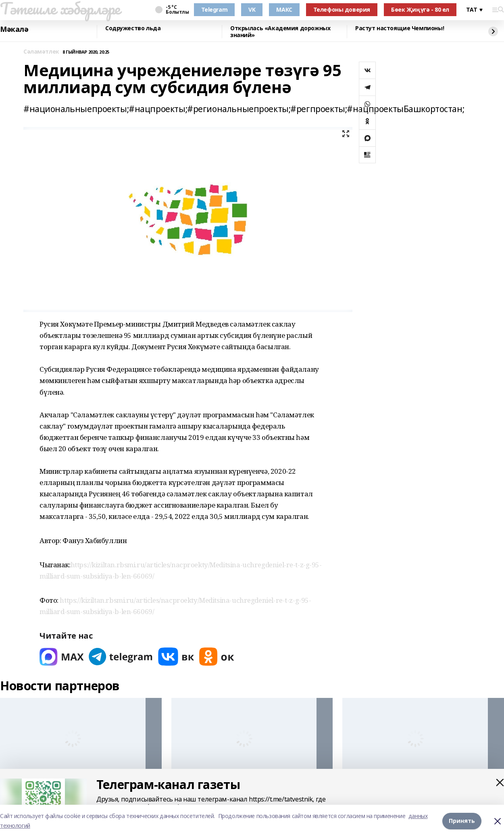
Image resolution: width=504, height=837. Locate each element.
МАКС (284, 9)
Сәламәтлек (41, 52)
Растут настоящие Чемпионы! (400, 28)
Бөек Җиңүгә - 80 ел (420, 9)
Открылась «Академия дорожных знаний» (280, 32)
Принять (462, 821)
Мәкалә (14, 29)
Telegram (215, 9)
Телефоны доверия (342, 9)
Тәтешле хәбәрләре (60, 8)
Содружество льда (133, 28)
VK (252, 9)
